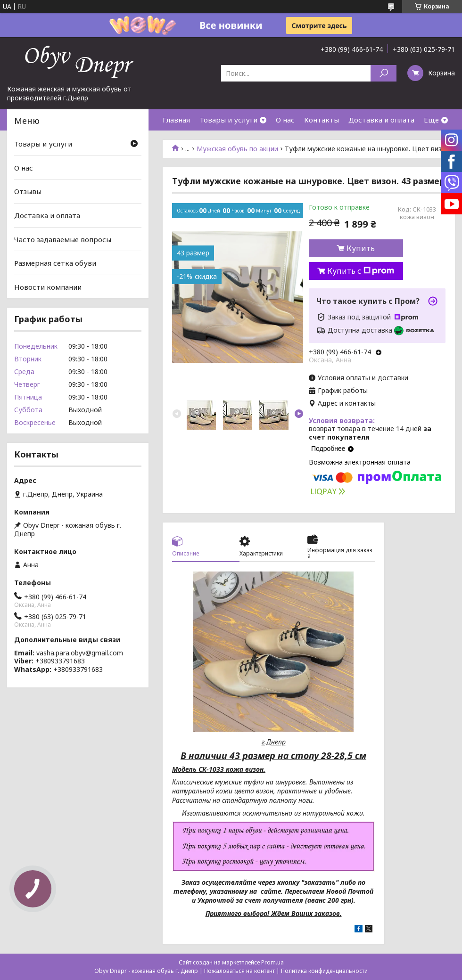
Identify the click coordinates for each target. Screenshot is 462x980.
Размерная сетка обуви (55, 263)
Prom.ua (272, 962)
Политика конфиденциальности (324, 971)
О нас (285, 120)
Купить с (361, 271)
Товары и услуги (228, 120)
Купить (361, 248)
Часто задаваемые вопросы (63, 239)
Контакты (322, 120)
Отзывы (28, 191)
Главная (176, 120)
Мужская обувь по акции (237, 149)
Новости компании (48, 287)
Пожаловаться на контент (239, 971)
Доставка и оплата (381, 120)
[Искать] (384, 73)
